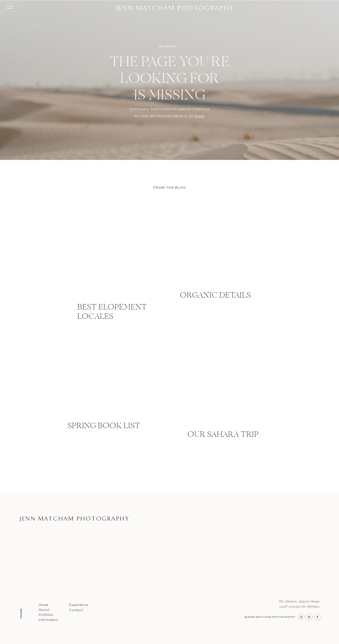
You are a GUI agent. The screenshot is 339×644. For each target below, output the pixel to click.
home (200, 116)
